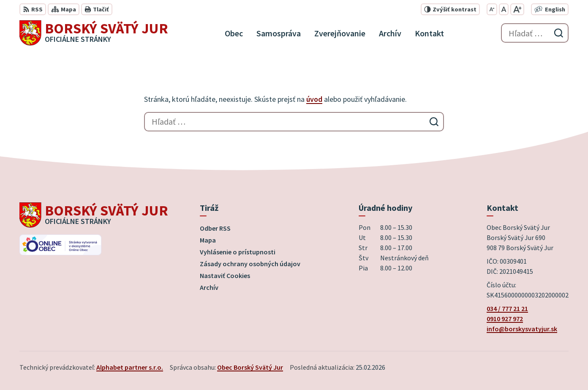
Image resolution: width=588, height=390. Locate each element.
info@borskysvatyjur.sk (522, 329)
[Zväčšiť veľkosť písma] (517, 9)
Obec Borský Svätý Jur (250, 367)
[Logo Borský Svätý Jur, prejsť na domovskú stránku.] (94, 33)
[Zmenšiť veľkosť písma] (492, 9)
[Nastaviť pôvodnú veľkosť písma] (504, 9)
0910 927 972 (505, 319)
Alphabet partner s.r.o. (130, 367)
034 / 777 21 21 (507, 308)
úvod (314, 99)
